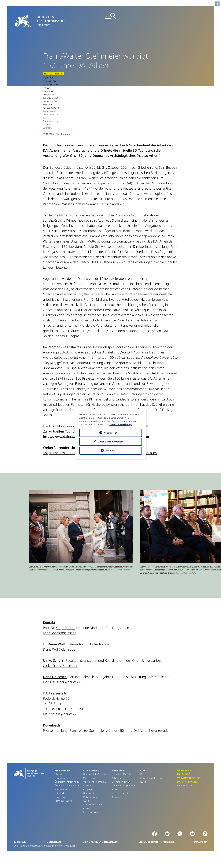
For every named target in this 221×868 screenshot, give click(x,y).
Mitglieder (60, 803)
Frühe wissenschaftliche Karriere (122, 803)
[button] (217, 544)
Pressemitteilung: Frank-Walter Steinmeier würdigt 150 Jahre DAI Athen (96, 740)
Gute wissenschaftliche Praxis (93, 815)
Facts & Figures (63, 811)
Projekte (88, 799)
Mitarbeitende (62, 799)
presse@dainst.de (64, 724)
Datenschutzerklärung (121, 424)
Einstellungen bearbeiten (110, 442)
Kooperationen (92, 822)
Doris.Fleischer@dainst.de (62, 692)
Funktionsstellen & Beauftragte (100, 852)
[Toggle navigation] (111, 21)
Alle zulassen (111, 433)
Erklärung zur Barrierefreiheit (156, 852)
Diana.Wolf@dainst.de (59, 659)
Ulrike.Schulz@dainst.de (60, 676)
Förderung (60, 807)
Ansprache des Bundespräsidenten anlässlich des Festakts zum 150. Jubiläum (100, 463)
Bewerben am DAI (122, 792)
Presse (144, 784)
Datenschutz (54, 852)
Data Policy (201, 852)
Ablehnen (110, 451)
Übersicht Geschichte (67, 796)
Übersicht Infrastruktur (67, 792)
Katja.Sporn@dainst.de (60, 643)
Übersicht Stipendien (124, 796)
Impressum (20, 852)
